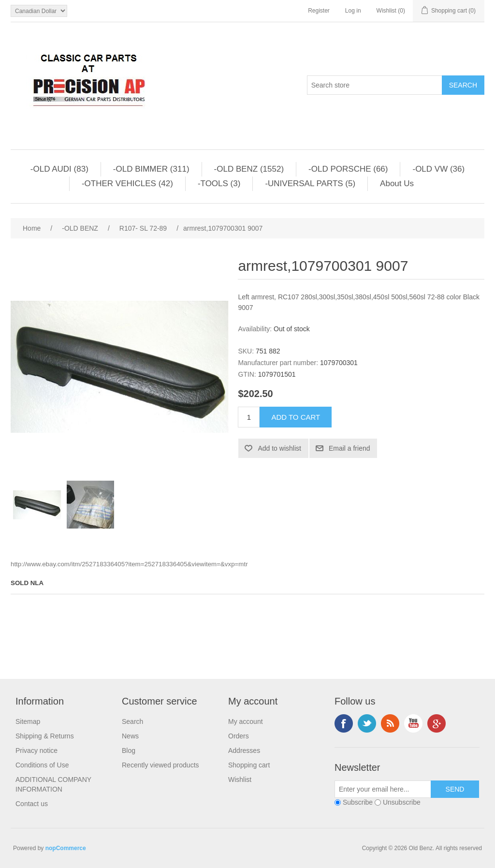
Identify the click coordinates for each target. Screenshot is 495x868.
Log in (353, 11)
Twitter (367, 723)
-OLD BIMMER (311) (151, 169)
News (130, 736)
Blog (129, 750)
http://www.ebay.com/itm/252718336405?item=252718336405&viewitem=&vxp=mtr (129, 564)
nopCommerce (66, 848)
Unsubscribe (402, 802)
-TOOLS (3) (219, 184)
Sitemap (28, 721)
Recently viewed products (160, 765)
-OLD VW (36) (438, 169)
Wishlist (240, 780)
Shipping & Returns (45, 736)
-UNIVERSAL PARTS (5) (310, 184)
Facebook (344, 723)
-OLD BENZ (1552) (249, 169)
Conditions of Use (42, 765)
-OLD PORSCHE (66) (348, 169)
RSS (390, 723)
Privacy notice (36, 750)
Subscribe (358, 802)
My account (246, 721)
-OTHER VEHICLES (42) (127, 184)
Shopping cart (249, 765)
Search (132, 721)
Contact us (32, 804)
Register (319, 11)
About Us (397, 184)
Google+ (437, 723)
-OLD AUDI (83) (59, 169)
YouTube (413, 723)
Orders (239, 736)
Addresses (244, 750)
